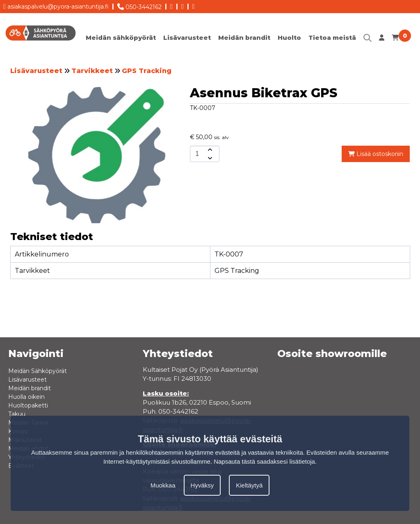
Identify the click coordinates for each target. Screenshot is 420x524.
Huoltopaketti (28, 405)
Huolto (289, 38)
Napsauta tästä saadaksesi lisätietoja (264, 461)
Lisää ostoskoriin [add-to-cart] (376, 154)
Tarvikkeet (92, 71)
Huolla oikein (26, 397)
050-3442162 (139, 5)
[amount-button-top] (209, 150)
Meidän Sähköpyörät (38, 371)
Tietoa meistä (332, 38)
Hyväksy (202, 485)
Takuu (17, 414)
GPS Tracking (147, 71)
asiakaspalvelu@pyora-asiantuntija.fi (56, 5)
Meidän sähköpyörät (121, 38)
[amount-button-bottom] (209, 158)
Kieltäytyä (249, 485)
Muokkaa (163, 485)
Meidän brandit (244, 38)
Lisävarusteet (187, 38)
